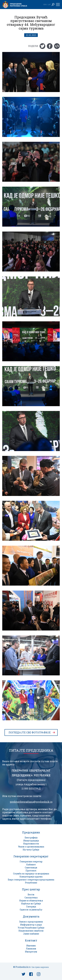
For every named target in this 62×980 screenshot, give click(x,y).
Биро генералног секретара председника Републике (31, 881)
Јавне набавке (31, 934)
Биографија (31, 838)
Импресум (31, 952)
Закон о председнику (31, 922)
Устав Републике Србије (31, 928)
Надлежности (31, 844)
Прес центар (31, 889)
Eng (45, 5)
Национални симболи (31, 931)
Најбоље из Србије (31, 904)
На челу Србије (31, 850)
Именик (31, 946)
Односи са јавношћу (31, 910)
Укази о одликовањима (31, 847)
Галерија (31, 907)
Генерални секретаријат (31, 856)
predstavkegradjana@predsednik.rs (31, 802)
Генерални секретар (31, 862)
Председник (31, 832)
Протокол (31, 871)
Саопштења (31, 898)
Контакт (31, 940)
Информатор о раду (31, 925)
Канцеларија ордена (31, 877)
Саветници (31, 868)
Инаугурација (31, 841)
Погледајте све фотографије (30, 732)
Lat (49, 5)
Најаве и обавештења (31, 901)
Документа (31, 916)
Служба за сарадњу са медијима (31, 874)
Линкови (31, 949)
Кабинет (31, 865)
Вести (31, 895)
